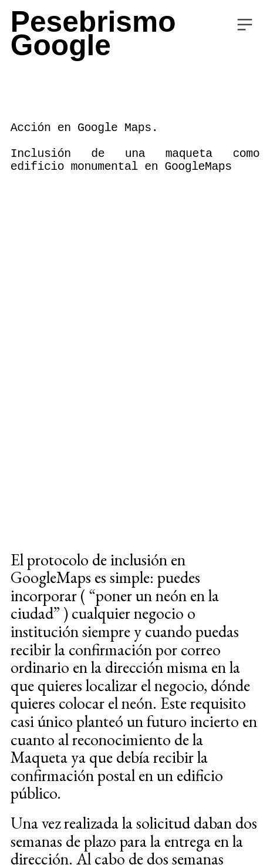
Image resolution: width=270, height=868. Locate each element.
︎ (245, 25)
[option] (135, 292)
